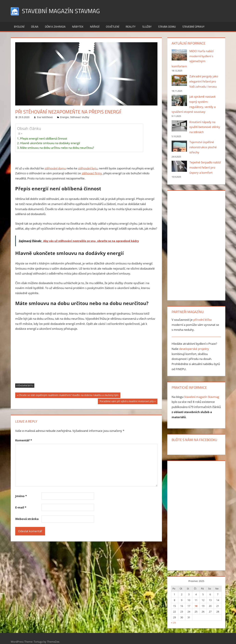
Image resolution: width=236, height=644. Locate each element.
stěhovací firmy (92, 173)
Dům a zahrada (55, 27)
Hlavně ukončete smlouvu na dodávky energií (50, 143)
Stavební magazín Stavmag (62, 11)
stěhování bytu (88, 168)
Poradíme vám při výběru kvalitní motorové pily (127, 402)
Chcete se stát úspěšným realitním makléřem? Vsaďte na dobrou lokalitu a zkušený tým (69, 396)
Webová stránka (27, 519)
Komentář (24, 440)
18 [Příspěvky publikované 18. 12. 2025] (196, 606)
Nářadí (95, 27)
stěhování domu (55, 168)
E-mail (21, 507)
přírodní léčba (202, 320)
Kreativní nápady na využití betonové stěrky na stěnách (205, 127)
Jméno (21, 496)
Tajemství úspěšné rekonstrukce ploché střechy (203, 147)
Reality (131, 27)
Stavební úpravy (193, 27)
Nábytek (78, 27)
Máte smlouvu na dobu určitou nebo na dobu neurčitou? (57, 148)
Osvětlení (113, 27)
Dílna (35, 27)
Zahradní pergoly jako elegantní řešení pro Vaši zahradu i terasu (204, 81)
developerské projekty (194, 349)
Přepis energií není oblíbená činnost (44, 138)
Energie (64, 117)
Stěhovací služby (80, 117)
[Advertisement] (86, 359)
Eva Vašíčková (45, 117)
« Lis (173, 622)
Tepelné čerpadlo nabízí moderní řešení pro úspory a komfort (205, 167)
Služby (147, 27)
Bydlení (19, 27)
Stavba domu (167, 27)
